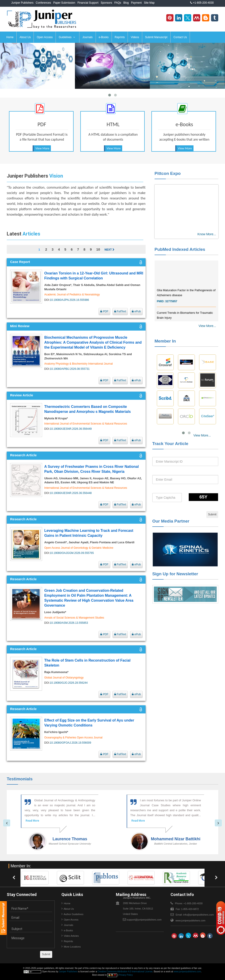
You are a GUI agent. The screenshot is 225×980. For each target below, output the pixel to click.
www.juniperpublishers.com (190, 921)
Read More (32, 821)
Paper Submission (64, 3)
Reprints (120, 37)
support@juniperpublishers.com (144, 920)
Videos (135, 37)
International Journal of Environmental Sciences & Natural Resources (86, 424)
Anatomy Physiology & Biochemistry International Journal (79, 364)
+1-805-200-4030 (202, 3)
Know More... (207, 234)
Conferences (43, 3)
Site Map (149, 3)
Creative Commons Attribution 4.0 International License (125, 972)
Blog (126, 3)
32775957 (171, 307)
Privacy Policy (126, 975)
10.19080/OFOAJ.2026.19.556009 (70, 743)
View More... (207, 326)
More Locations (72, 947)
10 (98, 249)
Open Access (45, 37)
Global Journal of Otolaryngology (64, 678)
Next (109, 250)
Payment (136, 3)
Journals (87, 37)
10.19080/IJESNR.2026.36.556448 (71, 493)
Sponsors (107, 3)
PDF (104, 311)
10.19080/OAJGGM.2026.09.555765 (72, 553)
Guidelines (67, 37)
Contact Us (180, 37)
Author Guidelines (73, 914)
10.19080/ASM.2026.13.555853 (69, 623)
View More (42, 148)
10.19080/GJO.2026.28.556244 (69, 683)
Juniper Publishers (22, 3)
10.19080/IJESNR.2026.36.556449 (71, 429)
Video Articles (71, 936)
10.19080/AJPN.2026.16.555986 (69, 300)
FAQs (118, 3)
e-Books (104, 37)
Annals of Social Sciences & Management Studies (74, 618)
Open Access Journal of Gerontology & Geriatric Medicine (79, 548)
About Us (25, 37)
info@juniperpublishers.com (198, 915)
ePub (136, 311)
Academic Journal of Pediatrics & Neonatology (72, 295)
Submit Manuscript (156, 37)
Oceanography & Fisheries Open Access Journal (73, 738)
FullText (120, 311)
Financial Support (88, 3)
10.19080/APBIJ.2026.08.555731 (70, 369)
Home (10, 37)
